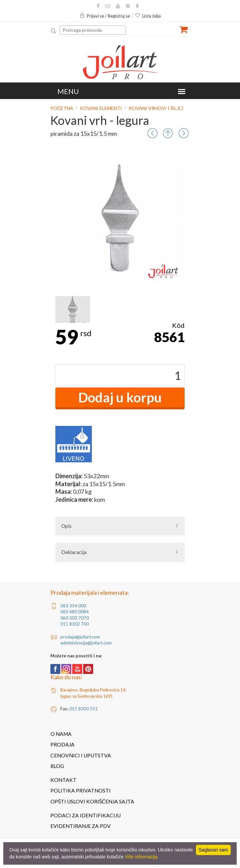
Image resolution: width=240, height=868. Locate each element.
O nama (61, 734)
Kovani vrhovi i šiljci (156, 108)
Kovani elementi (101, 108)
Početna (62, 108)
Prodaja (62, 744)
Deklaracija (74, 552)
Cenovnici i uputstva (81, 755)
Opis (66, 526)
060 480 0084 (75, 612)
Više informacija (141, 857)
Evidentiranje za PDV (81, 826)
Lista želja (148, 16)
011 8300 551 (84, 709)
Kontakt (63, 780)
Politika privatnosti (81, 791)
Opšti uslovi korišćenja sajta (92, 801)
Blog (57, 766)
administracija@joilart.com (86, 643)
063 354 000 (73, 606)
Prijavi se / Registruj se (105, 16)
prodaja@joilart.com (80, 637)
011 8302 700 (75, 624)
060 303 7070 (75, 618)
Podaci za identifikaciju (86, 815)
